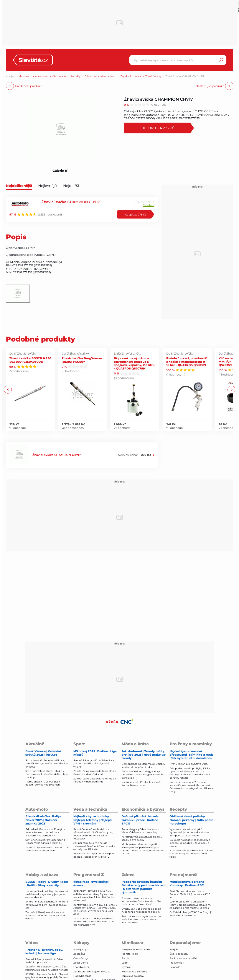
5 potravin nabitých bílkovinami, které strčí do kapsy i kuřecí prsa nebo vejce (191, 854)
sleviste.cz (25, 76)
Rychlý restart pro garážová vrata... (189, 764)
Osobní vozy (81, 958)
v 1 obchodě (18, 428)
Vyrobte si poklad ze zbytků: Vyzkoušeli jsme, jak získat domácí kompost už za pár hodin (190, 832)
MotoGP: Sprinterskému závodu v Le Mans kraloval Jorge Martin (47, 849)
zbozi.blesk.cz (81, 967)
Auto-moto (41, 76)
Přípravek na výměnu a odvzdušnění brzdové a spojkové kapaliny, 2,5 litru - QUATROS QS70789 (134, 363)
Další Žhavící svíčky (23, 353)
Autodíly (75, 76)
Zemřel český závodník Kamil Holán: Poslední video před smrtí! (95, 773)
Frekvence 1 (177, 963)
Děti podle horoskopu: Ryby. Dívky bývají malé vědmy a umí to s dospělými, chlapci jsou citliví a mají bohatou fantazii (190, 773)
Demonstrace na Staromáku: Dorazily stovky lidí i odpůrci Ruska (143, 765)
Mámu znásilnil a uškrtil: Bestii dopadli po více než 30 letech (43, 783)
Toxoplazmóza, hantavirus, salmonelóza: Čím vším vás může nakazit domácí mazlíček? (141, 901)
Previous (8, 390)
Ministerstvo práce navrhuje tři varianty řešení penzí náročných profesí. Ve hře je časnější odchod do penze (143, 849)
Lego (125, 963)
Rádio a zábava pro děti (183, 958)
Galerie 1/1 (61, 171)
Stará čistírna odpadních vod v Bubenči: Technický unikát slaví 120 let (190, 894)
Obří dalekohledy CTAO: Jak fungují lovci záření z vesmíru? (190, 914)
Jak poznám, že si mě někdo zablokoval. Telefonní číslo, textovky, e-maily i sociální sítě (94, 846)
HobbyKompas (82, 976)
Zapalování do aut (131, 76)
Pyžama (126, 967)
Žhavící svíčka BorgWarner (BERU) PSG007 (82, 360)
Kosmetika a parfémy (134, 972)
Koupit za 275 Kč (159, 128)
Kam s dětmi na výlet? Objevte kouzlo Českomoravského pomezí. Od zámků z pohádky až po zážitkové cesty (192, 787)
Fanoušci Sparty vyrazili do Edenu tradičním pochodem (45, 961)
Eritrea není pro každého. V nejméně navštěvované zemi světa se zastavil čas (47, 905)
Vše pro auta (59, 76)
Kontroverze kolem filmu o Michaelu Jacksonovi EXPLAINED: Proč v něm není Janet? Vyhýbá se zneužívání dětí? (95, 910)
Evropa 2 (175, 967)
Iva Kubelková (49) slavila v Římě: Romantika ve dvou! (141, 784)
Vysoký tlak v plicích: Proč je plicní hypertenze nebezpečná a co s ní (142, 910)
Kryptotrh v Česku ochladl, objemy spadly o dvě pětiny (142, 838)
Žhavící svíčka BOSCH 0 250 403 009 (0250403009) (30, 360)
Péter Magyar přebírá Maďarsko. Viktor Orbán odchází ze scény (140, 831)
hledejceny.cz (81, 949)
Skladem (148, 205)
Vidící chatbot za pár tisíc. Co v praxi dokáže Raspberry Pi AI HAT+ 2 (94, 855)
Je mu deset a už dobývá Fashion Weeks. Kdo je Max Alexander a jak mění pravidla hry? (94, 922)
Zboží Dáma (81, 963)
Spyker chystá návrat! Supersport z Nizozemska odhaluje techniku (45, 841)
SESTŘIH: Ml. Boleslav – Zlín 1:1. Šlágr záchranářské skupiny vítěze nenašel (47, 968)
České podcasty (179, 954)
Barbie (125, 958)
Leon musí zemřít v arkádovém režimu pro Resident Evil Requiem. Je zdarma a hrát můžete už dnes (190, 905)
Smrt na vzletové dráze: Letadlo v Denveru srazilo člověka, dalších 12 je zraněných (47, 774)
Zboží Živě (79, 954)
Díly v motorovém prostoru (100, 76)
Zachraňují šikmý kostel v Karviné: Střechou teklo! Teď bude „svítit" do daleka (46, 915)
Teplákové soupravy (133, 976)
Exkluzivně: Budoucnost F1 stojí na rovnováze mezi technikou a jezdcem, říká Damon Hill (45, 832)
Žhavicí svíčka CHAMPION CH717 (158, 99)
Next (231, 390)
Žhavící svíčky (153, 76)
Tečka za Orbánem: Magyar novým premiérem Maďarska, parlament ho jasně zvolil (143, 775)
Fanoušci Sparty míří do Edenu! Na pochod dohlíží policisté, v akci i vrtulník (94, 764)
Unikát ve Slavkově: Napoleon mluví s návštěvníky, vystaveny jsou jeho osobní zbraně (47, 894)
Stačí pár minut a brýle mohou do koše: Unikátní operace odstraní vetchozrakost (141, 919)
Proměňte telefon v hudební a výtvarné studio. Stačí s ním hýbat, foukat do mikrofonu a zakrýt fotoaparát (93, 834)
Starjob (174, 949)
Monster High (130, 954)
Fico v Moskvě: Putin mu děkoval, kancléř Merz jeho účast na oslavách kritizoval (46, 764)
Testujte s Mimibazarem (136, 949)
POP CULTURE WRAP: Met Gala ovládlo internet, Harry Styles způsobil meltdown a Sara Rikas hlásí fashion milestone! (95, 896)
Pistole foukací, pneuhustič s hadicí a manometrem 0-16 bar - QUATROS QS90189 (187, 361)
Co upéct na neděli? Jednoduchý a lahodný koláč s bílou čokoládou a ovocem (190, 843)
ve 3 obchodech (73, 428)
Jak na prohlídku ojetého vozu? (92, 972)
